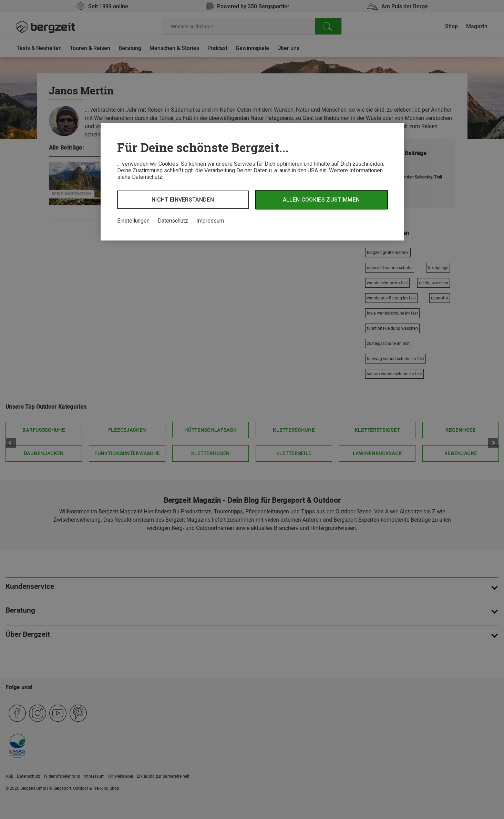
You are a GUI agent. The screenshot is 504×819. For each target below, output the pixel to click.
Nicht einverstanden (183, 200)
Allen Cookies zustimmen (321, 200)
